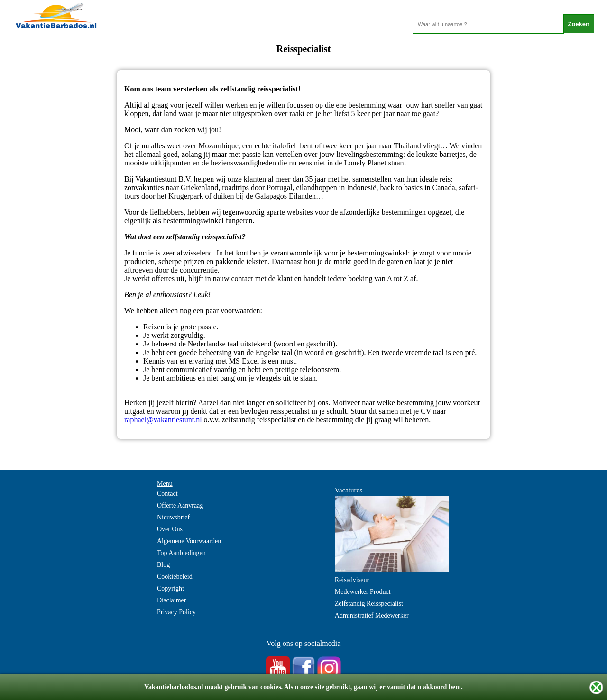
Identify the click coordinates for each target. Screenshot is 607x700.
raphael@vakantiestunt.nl (163, 420)
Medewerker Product (363, 592)
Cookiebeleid (175, 577)
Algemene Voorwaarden (189, 541)
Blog (163, 565)
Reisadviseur (352, 580)
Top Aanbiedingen (181, 553)
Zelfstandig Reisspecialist (369, 604)
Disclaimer (171, 600)
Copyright (170, 588)
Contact (167, 494)
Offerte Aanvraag (180, 505)
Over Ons (170, 529)
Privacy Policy (176, 612)
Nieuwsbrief (173, 517)
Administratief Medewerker (372, 615)
